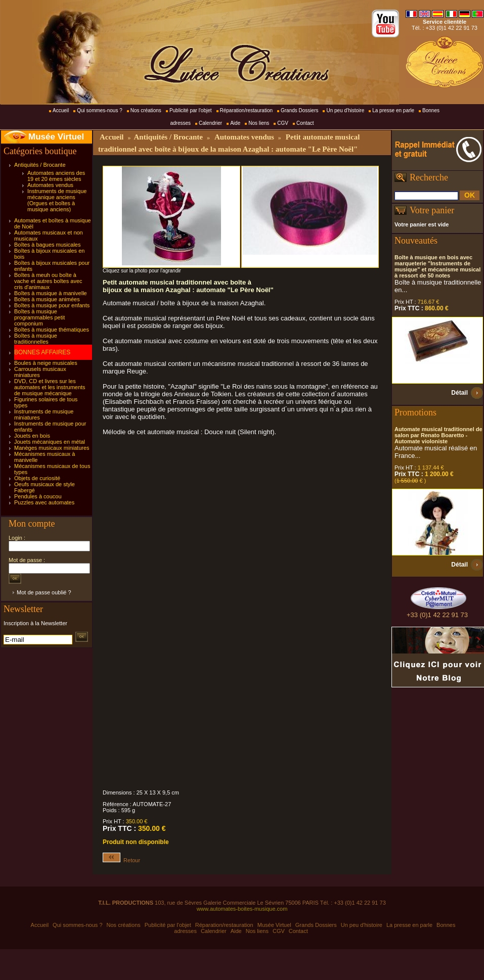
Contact (305, 123)
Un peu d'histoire (345, 110)
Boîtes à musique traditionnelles (36, 339)
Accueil (61, 110)
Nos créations (146, 110)
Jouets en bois (32, 436)
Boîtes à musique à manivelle (51, 293)
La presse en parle (393, 110)
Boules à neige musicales (46, 363)
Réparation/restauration (247, 110)
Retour (121, 860)
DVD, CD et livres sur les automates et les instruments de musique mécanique (50, 387)
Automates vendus (50, 185)
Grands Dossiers (299, 110)
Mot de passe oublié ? (44, 592)
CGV (283, 123)
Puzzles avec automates (44, 502)
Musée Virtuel (56, 137)
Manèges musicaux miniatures (52, 448)
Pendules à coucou (38, 496)
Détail (459, 393)
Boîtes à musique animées (47, 299)
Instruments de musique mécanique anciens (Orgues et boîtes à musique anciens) (57, 200)
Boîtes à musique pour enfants (52, 305)
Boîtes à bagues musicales (47, 245)
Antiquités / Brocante (40, 165)
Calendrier (210, 123)
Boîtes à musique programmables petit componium (39, 317)
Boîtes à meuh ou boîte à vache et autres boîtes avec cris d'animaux (48, 281)
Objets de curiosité (37, 478)
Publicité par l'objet (191, 110)
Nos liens (259, 123)
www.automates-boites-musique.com (242, 909)
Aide (235, 123)
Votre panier (432, 210)
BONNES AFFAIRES (42, 352)
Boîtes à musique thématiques (52, 330)
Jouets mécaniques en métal (50, 442)
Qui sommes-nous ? (99, 110)
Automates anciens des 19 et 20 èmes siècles (56, 176)
